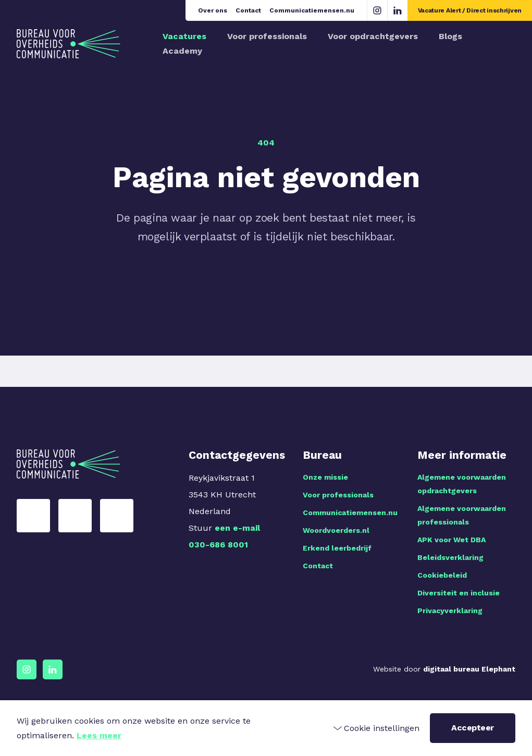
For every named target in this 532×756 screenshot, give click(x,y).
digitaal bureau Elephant (469, 669)
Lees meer (99, 735)
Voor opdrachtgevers (373, 36)
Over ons (213, 10)
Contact (248, 10)
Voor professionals (267, 36)
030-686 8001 (218, 545)
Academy (182, 51)
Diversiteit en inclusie (459, 593)
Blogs (450, 36)
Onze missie (325, 477)
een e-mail (237, 528)
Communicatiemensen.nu (312, 10)
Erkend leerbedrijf (337, 548)
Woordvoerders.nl (336, 530)
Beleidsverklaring (450, 557)
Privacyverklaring (450, 611)
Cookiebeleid (442, 575)
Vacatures (184, 36)
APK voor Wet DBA (451, 540)
